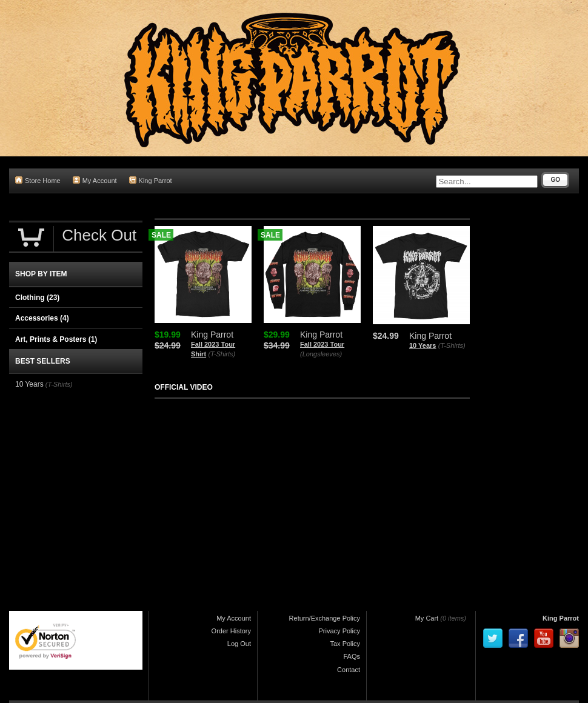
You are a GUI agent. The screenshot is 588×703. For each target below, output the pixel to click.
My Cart (427, 618)
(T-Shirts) (222, 354)
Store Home (38, 180)
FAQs (352, 656)
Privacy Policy (339, 631)
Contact (349, 670)
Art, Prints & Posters (56, 339)
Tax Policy (345, 644)
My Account (95, 180)
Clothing (37, 298)
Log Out (239, 644)
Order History (231, 631)
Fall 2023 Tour (322, 344)
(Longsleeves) (321, 354)
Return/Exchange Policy (325, 618)
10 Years (423, 345)
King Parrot (151, 180)
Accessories (42, 318)
